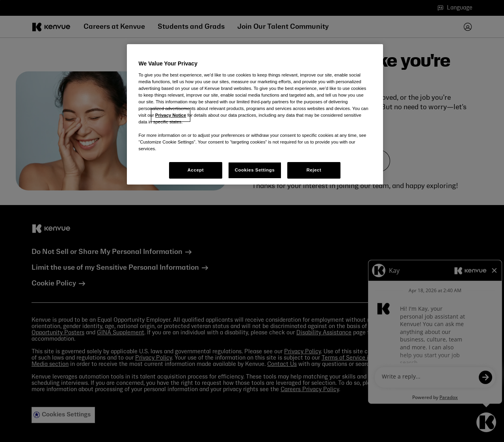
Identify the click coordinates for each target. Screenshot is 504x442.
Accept (196, 170)
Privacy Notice (171, 115)
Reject (314, 170)
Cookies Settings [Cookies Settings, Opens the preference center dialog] (255, 170)
